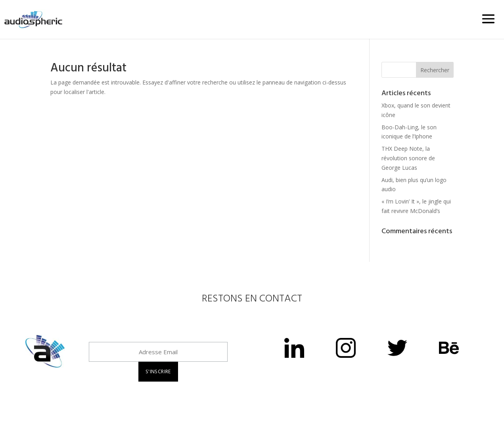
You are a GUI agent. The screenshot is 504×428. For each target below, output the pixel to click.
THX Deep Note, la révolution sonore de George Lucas (408, 158)
